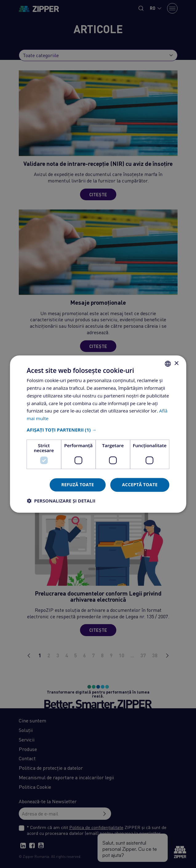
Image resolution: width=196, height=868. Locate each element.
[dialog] (98, 434)
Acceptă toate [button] (140, 485)
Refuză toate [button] (78, 485)
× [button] (176, 364)
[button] (98, 430)
